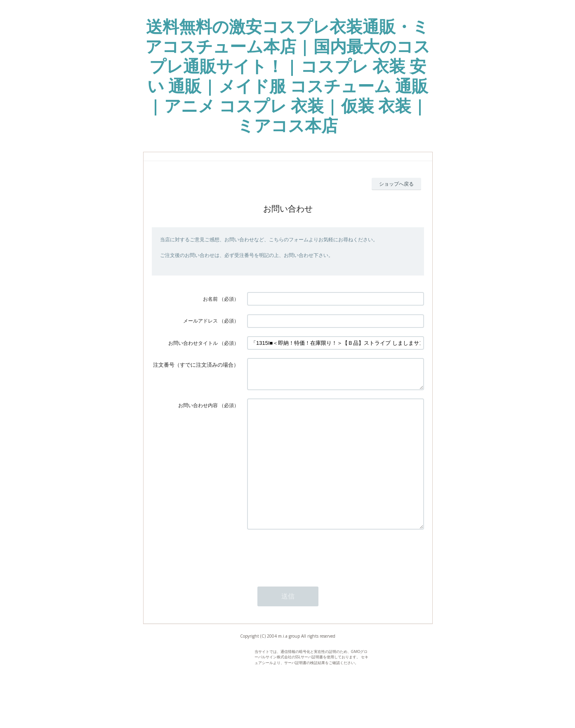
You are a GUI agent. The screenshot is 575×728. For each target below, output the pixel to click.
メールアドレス (200, 321)
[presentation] (310, 584)
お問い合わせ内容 (198, 410)
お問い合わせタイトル (193, 343)
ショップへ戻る (396, 184)
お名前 (210, 299)
